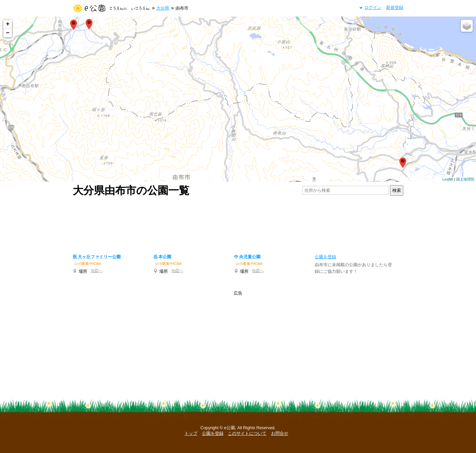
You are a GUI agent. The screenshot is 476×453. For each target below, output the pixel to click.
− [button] (8, 33)
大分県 (163, 8)
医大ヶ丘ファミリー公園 (97, 257)
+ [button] (8, 24)
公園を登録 (213, 433)
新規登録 (395, 7)
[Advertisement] (238, 224)
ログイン (373, 7)
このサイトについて (247, 433)
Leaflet (448, 179)
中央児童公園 (247, 257)
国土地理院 (465, 179)
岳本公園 (162, 257)
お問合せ (280, 433)
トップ (191, 433)
